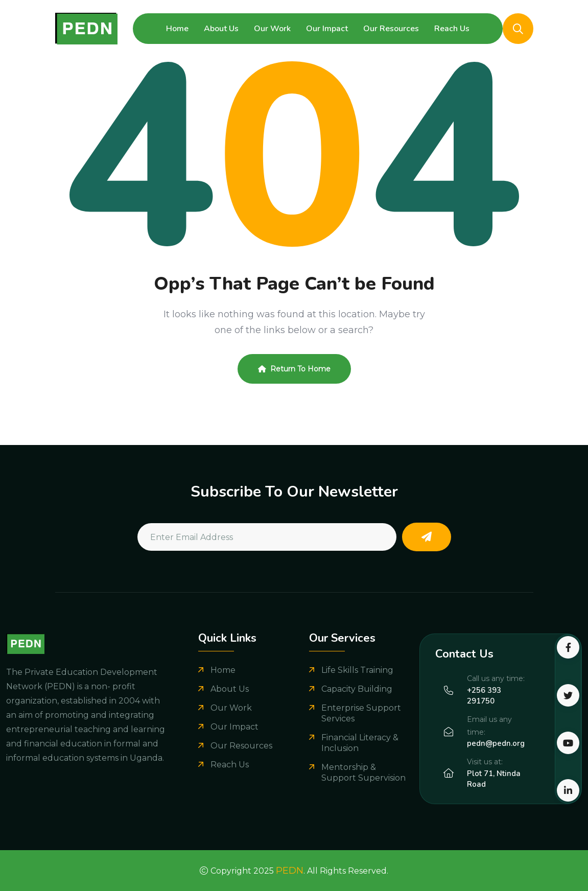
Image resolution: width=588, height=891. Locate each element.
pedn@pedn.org (496, 743)
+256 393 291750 (484, 696)
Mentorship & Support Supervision (363, 772)
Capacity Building (357, 689)
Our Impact (327, 29)
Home (177, 29)
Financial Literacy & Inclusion (360, 743)
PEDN (290, 871)
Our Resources (391, 29)
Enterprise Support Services (361, 713)
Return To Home (294, 369)
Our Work (272, 29)
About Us (221, 29)
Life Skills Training (357, 670)
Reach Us (452, 29)
